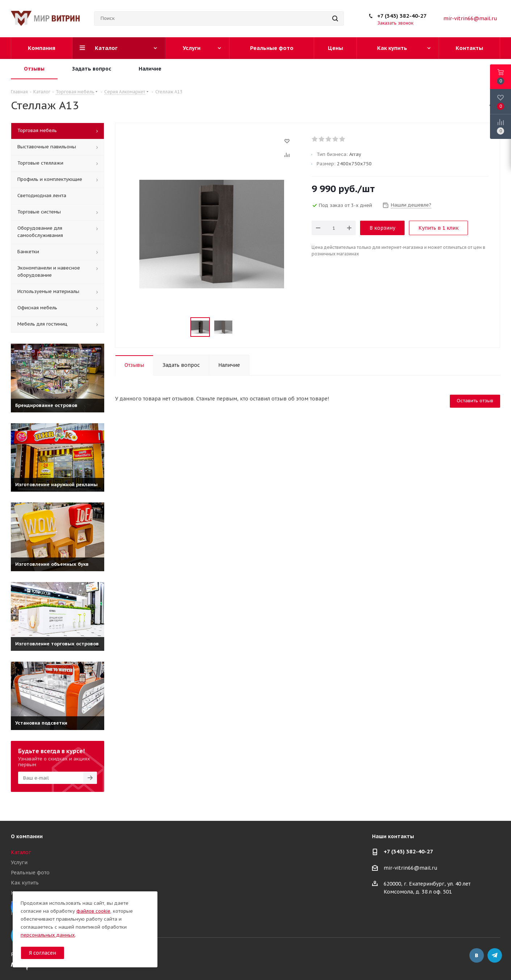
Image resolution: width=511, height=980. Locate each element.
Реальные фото (30, 873)
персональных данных (48, 935)
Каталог (21, 852)
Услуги (19, 862)
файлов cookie (93, 911)
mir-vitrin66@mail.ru (470, 18)
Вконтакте (477, 955)
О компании (27, 836)
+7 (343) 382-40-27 (402, 16)
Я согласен (43, 953)
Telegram (495, 955)
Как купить (25, 883)
